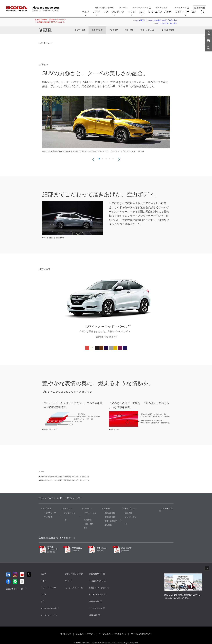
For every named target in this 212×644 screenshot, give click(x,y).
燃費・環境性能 (106, 521)
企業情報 (200, 5)
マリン (134, 12)
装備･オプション (127, 508)
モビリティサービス (188, 12)
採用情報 (93, 612)
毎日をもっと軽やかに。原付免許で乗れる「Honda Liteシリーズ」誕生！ (182, 594)
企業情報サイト (95, 571)
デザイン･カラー (65, 513)
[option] (106, 127)
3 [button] (106, 159)
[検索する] (204, 12)
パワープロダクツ (116, 12)
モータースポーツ (142, 5)
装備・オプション (148, 30)
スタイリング (97, 30)
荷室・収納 (84, 521)
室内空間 (83, 517)
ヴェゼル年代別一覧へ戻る (167, 23)
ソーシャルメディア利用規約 (111, 631)
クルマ (88, 12)
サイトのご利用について (141, 631)
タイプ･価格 (44, 508)
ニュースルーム (181, 5)
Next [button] (179, 309)
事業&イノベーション (98, 585)
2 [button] (103, 159)
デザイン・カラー (86, 513)
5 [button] (113, 159)
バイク (99, 12)
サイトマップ (162, 5)
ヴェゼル (60, 498)
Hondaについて (96, 578)
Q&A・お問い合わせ (105, 5)
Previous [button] (33, 309)
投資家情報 (94, 598)
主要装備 (123, 513)
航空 (144, 12)
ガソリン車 (43, 517)
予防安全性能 (105, 513)
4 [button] (110, 159)
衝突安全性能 (105, 517)
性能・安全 (129, 30)
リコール (123, 5)
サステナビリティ (96, 592)
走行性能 (103, 525)
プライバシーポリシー (85, 631)
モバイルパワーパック (161, 12)
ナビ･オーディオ (126, 517)
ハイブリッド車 (45, 513)
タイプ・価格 (80, 30)
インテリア (113, 30)
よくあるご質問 (168, 30)
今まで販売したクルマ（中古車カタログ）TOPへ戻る (156, 20)
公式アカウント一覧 (14, 586)
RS (60, 517)
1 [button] (99, 159)
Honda (41, 498)
